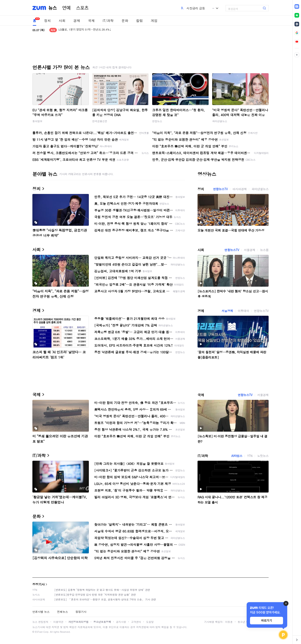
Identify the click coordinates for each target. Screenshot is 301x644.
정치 (47, 21)
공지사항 (121, 622)
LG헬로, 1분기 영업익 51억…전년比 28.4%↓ (85, 30)
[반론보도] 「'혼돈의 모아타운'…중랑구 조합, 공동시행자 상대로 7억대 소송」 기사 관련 (105, 599)
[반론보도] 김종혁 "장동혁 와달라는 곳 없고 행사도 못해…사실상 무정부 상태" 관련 (102, 590)
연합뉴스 (157, 121)
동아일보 (37, 121)
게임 (154, 21)
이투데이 (243, 311)
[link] (297, 6)
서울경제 (250, 250)
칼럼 (139, 21)
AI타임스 (237, 456)
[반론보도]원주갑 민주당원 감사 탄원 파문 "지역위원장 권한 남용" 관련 (95, 595)
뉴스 (53, 8)
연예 (66, 8)
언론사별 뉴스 (41, 612)
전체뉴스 (62, 612)
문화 (125, 21)
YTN (250, 456)
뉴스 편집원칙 (40, 622)
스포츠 (82, 8)
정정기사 (38, 584)
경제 (77, 21)
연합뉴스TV (220, 189)
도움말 (150, 622)
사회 (62, 21)
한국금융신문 (100, 121)
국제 (91, 21)
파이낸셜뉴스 (220, 121)
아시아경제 (240, 189)
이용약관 (58, 622)
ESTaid (39, 632)
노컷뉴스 (263, 456)
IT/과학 (108, 21)
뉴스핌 (264, 250)
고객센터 (136, 622)
